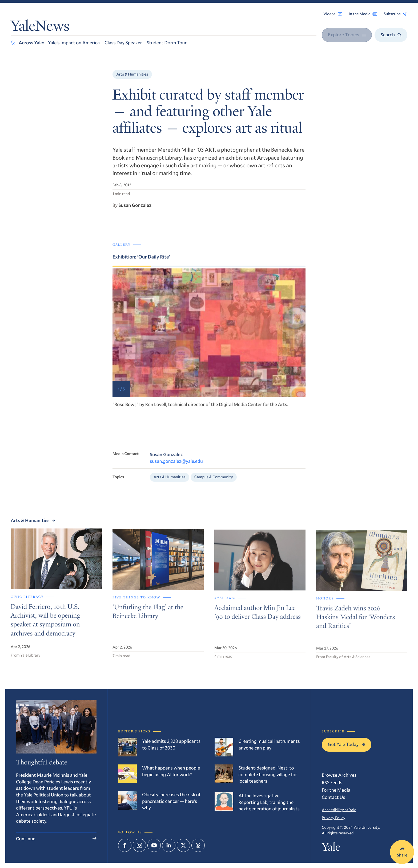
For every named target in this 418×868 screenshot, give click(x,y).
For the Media (336, 790)
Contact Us (333, 797)
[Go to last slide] (161, 346)
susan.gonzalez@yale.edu (176, 468)
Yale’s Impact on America (74, 42)
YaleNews (40, 27)
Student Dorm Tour (167, 42)
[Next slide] (257, 346)
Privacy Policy (333, 818)
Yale (331, 848)
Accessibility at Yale (339, 810)
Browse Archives (339, 775)
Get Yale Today (347, 744)
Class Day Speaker (123, 42)
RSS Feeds (332, 782)
